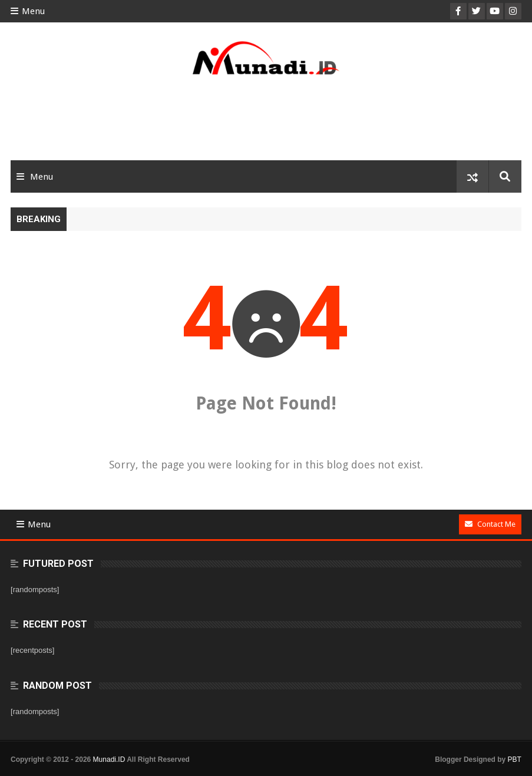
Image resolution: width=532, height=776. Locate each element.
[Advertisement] (266, 122)
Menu (28, 11)
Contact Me (490, 524)
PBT (515, 760)
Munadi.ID (109, 760)
